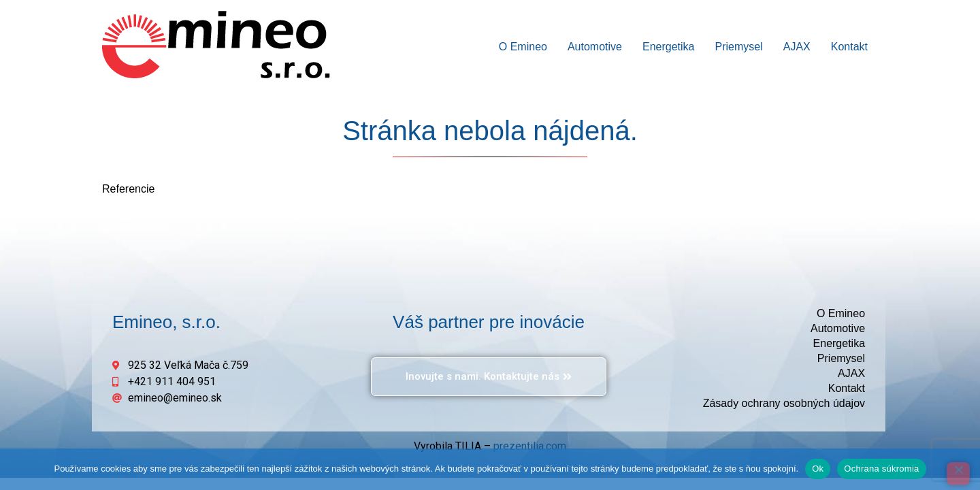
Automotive (595, 47)
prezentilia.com (530, 446)
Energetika (669, 47)
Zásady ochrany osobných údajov (784, 403)
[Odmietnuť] (958, 474)
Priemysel (738, 47)
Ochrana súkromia (881, 469)
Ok (818, 469)
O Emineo (523, 47)
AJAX (797, 47)
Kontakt (849, 47)
